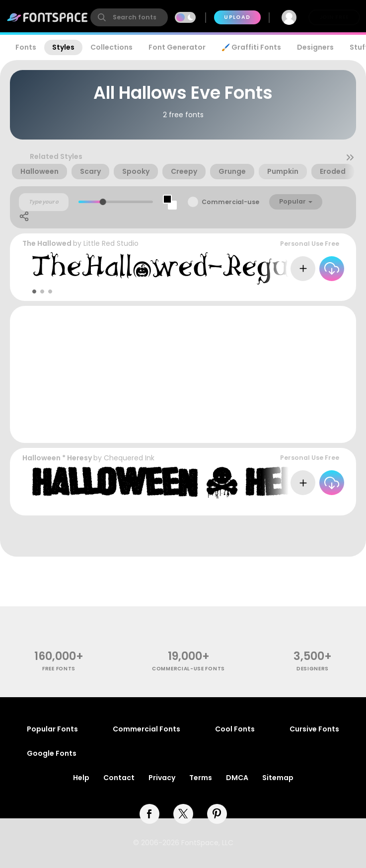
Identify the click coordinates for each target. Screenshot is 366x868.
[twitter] (183, 814)
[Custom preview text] (44, 202)
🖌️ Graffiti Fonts (251, 47)
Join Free (334, 17)
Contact (119, 778)
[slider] (103, 202)
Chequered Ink (129, 458)
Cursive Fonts (314, 729)
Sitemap (278, 778)
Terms (201, 778)
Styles (63, 47)
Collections (111, 47)
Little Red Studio (111, 243)
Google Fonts (52, 753)
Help (81, 778)
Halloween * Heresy (57, 458)
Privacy (162, 778)
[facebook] (149, 814)
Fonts (26, 47)
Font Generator (177, 47)
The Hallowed (47, 243)
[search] (129, 17)
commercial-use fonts (188, 669)
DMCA (237, 778)
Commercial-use (230, 202)
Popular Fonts (52, 729)
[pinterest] (217, 814)
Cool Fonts (235, 729)
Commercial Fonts (146, 729)
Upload (237, 17)
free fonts (59, 669)
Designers (315, 47)
